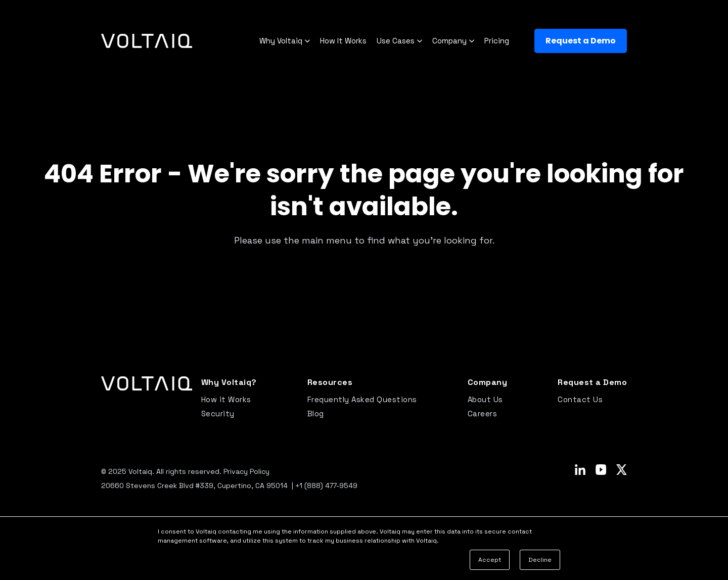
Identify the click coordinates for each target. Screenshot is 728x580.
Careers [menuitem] (483, 414)
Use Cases (399, 41)
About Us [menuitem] (485, 399)
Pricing (497, 41)
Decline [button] (540, 560)
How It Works (343, 41)
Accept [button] (490, 560)
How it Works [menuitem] (226, 399)
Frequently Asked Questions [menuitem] (362, 399)
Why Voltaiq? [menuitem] (229, 382)
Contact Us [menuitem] (580, 399)
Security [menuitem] (218, 414)
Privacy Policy (246, 471)
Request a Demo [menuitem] (592, 382)
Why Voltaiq (285, 41)
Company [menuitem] (488, 382)
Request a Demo (581, 41)
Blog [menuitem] (316, 414)
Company (453, 41)
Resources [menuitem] (330, 382)
